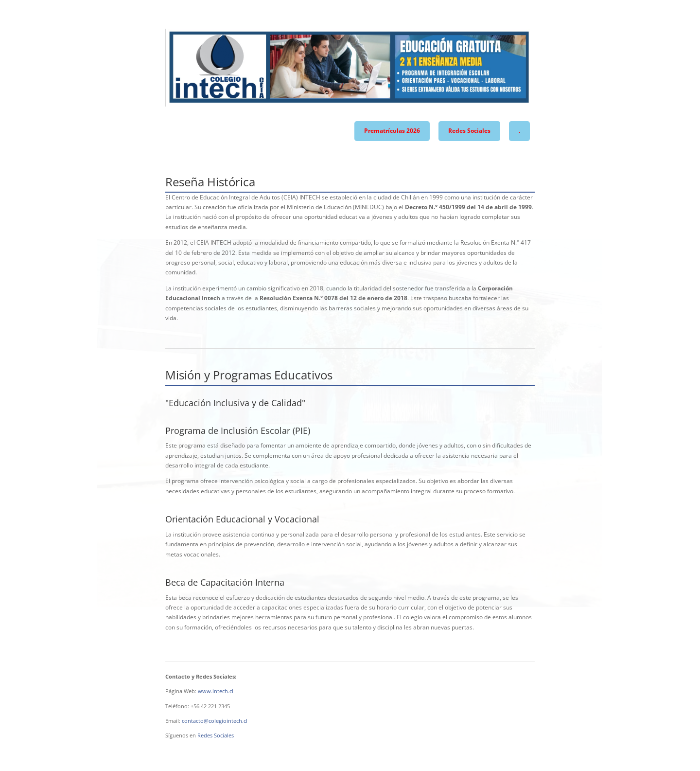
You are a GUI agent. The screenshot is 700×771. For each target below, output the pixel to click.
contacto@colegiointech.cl (215, 721)
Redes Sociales (469, 131)
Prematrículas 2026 (392, 131)
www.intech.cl (216, 691)
